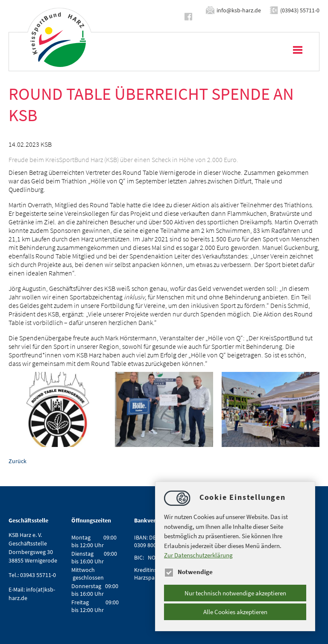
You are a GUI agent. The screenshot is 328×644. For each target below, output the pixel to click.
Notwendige (188, 572)
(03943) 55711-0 (300, 10)
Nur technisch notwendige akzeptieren (235, 593)
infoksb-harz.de (239, 10)
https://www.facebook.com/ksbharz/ (190, 17)
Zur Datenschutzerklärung (198, 555)
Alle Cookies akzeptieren (235, 612)
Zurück (18, 461)
